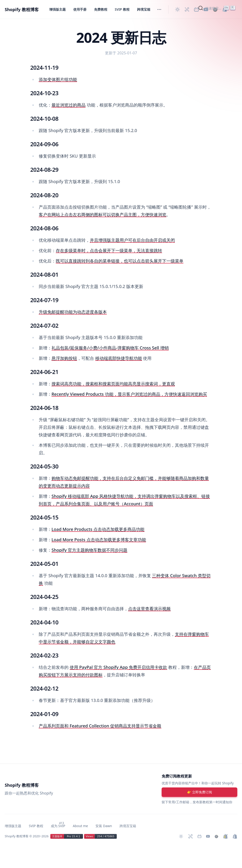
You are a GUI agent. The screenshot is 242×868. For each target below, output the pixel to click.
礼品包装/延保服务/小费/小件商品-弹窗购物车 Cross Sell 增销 (110, 348)
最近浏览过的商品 (69, 105)
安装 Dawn (104, 826)
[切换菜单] (159, 9)
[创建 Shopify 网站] (235, 836)
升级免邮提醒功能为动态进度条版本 (73, 312)
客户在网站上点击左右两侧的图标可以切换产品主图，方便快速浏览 (103, 215)
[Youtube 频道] (208, 836)
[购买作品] (216, 836)
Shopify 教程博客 (22, 9)
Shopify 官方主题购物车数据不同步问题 (89, 550)
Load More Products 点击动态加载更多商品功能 (98, 529)
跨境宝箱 (144, 9)
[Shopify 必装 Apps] (187, 9)
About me (80, 826)
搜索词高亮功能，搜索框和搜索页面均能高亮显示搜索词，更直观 (113, 384)
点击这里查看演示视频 (149, 609)
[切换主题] (177, 9)
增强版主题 (57, 9)
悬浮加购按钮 (64, 358)
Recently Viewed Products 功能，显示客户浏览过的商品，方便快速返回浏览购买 (129, 394)
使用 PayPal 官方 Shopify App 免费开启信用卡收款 (119, 667)
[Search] (217, 8)
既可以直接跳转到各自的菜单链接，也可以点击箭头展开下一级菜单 (120, 261)
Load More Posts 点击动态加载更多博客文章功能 (99, 540)
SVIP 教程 (122, 9)
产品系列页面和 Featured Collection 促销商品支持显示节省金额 (100, 726)
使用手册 (80, 9)
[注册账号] (199, 792)
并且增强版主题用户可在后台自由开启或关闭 (132, 240)
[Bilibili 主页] (199, 836)
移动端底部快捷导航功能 (119, 358)
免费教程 (101, 9)
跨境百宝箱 (128, 826)
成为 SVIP (58, 826)
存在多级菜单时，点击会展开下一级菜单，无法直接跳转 (109, 250)
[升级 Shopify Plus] (225, 836)
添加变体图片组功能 (58, 79)
